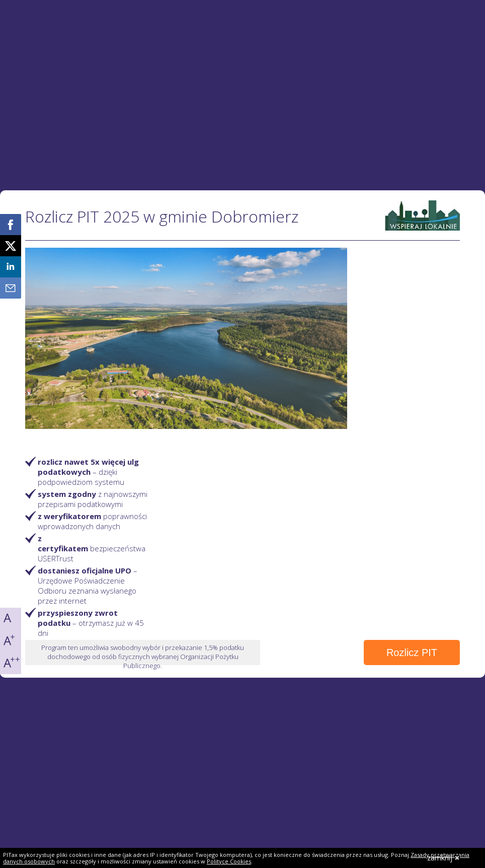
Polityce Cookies (229, 861)
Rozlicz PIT (412, 653)
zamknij (443, 858)
